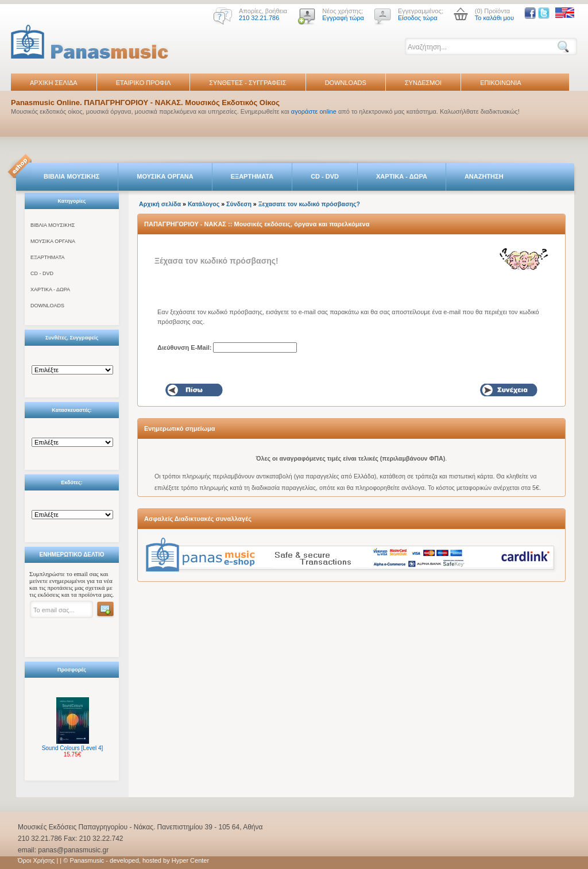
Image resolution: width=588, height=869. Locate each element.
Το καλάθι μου (494, 18)
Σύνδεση (239, 204)
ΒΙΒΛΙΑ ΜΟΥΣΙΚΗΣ (71, 176)
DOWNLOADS (346, 83)
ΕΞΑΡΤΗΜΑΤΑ (252, 176)
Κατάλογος (204, 204)
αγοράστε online (314, 111)
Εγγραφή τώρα (343, 18)
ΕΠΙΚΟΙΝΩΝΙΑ (500, 83)
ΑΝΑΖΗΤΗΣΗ (484, 176)
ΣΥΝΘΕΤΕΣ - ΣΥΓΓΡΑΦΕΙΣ (247, 83)
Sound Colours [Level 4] (73, 748)
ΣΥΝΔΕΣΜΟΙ (423, 83)
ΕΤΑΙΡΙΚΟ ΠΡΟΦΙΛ (144, 83)
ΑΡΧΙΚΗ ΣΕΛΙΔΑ (54, 83)
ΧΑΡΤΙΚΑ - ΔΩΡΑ (402, 176)
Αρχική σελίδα (160, 204)
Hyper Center (190, 860)
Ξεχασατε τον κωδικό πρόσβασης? (309, 204)
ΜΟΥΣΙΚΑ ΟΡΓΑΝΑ (165, 176)
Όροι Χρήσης (36, 860)
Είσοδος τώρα (418, 18)
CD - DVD (325, 176)
